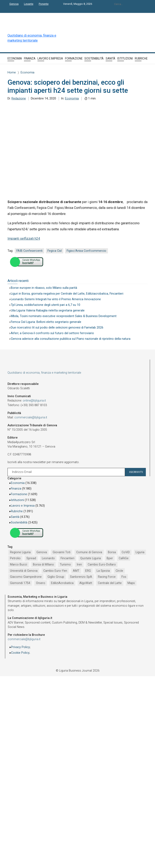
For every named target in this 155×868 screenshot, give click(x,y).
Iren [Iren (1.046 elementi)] (79, 565)
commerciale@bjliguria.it (31, 417)
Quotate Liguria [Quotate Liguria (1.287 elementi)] (91, 558)
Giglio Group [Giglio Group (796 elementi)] (56, 577)
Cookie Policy (20, 653)
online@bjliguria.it (34, 401)
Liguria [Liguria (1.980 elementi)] (140, 552)
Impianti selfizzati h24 (24, 239)
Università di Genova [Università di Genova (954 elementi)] (24, 571)
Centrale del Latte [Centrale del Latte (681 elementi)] (110, 583)
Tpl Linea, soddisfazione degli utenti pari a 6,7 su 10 (46, 305)
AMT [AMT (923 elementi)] (76, 571)
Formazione (19, 494)
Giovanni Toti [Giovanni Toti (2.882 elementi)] (62, 552)
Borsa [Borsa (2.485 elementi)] (112, 552)
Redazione (19, 99)
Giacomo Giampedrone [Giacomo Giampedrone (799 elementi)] (26, 577)
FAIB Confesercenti (29, 251)
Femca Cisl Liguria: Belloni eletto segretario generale (46, 322)
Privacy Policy (20, 647)
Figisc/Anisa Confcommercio (86, 251)
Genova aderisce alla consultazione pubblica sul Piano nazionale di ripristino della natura (71, 339)
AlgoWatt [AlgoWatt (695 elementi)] (86, 583)
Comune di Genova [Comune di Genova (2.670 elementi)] (89, 552)
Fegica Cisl (55, 251)
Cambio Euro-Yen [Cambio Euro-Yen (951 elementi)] (55, 571)
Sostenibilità (19, 523)
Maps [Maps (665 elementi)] (131, 583)
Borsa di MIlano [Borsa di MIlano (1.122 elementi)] (43, 565)
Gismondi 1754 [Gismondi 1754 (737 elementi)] (20, 583)
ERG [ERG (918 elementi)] (88, 571)
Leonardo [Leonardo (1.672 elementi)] (48, 558)
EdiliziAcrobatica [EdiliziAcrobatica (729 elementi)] (62, 583)
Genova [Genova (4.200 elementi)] (42, 552)
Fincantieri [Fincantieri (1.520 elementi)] (67, 558)
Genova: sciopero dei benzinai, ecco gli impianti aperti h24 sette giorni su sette (68, 86)
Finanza (16, 489)
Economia (72, 99)
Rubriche (17, 511)
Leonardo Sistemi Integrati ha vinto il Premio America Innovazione (56, 299)
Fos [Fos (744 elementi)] (124, 577)
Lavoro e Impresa (23, 506)
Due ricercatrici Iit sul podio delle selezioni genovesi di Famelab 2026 (57, 328)
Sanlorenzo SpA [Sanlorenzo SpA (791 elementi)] (81, 577)
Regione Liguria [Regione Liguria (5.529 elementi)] (20, 552)
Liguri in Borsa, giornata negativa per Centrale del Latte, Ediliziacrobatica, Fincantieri (67, 294)
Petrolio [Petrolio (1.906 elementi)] (15, 558)
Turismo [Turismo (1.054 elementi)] (65, 565)
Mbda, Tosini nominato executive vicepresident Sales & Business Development (64, 316)
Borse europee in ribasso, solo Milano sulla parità (44, 288)
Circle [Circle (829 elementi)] (119, 571)
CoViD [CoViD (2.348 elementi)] (126, 552)
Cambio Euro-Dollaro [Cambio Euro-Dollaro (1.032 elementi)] (102, 565)
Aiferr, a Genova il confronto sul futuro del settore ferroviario (52, 333)
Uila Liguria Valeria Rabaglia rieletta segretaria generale (48, 311)
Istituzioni (17, 500)
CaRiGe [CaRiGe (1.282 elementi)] (124, 558)
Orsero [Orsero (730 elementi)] (41, 583)
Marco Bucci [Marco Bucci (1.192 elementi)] (19, 565)
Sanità (15, 517)
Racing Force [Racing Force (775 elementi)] (107, 577)
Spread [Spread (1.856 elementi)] (31, 558)
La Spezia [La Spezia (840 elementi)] (103, 571)
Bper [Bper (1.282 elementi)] (110, 558)
